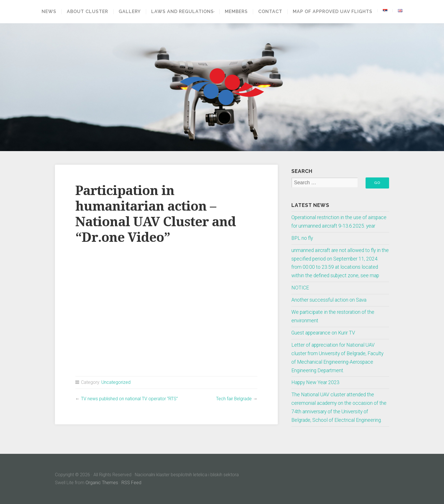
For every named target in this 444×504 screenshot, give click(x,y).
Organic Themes (102, 483)
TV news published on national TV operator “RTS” (129, 399)
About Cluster (86, 12)
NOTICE (300, 288)
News (47, 12)
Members (238, 12)
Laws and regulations (181, 12)
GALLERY (128, 12)
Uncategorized (116, 382)
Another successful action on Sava (329, 300)
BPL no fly (302, 238)
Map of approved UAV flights (334, 12)
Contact (272, 12)
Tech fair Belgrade (234, 399)
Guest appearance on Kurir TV (323, 333)
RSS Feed (131, 483)
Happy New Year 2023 (315, 382)
